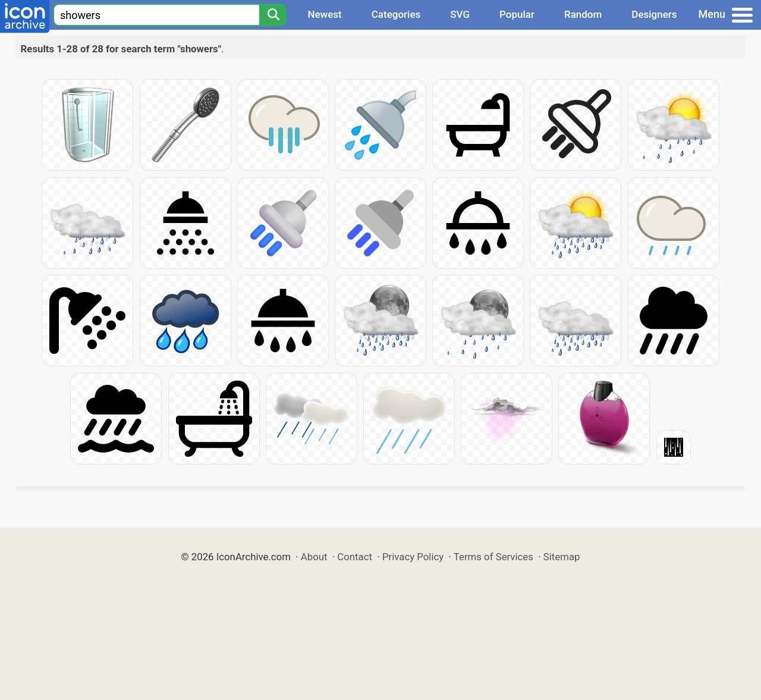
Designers (654, 14)
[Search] (273, 15)
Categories (396, 14)
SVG (460, 14)
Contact (355, 557)
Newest (324, 14)
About (314, 557)
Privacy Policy (413, 557)
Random (583, 14)
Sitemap (562, 557)
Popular (517, 14)
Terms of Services (493, 557)
